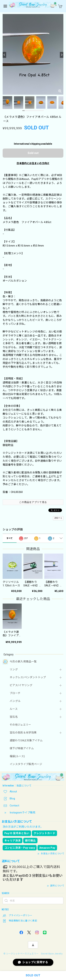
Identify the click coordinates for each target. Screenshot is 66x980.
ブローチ (15, 693)
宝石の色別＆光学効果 (23, 733)
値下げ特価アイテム (22, 748)
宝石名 (14, 717)
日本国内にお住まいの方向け (33, 163)
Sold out (33, 153)
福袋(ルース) (17, 756)
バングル (15, 701)
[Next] (62, 55)
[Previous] (4, 55)
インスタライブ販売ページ (26, 764)
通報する (58, 518)
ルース (14, 709)
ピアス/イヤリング (21, 685)
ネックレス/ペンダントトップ (28, 677)
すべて (10, 538)
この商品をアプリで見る (33, 502)
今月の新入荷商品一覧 (23, 662)
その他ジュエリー (20, 725)
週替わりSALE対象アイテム (26, 741)
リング (14, 670)
